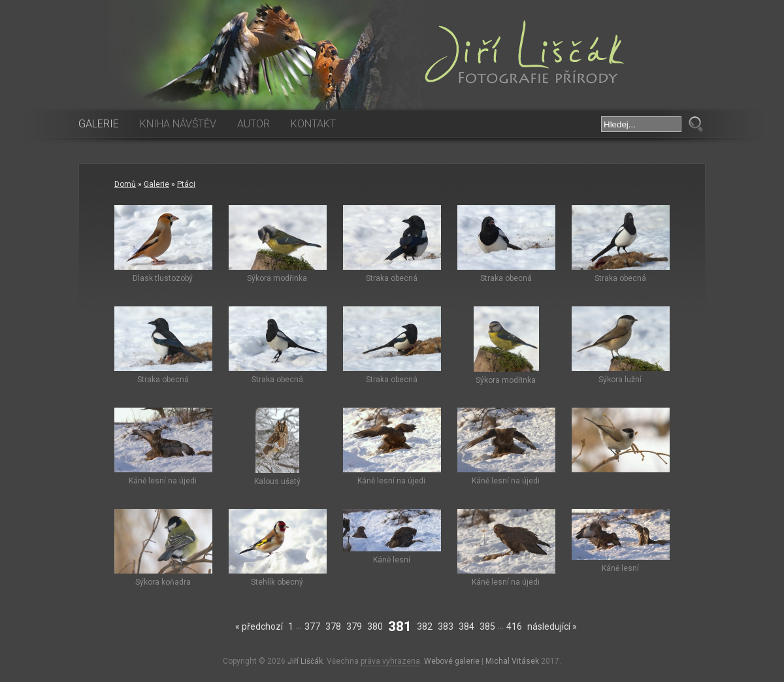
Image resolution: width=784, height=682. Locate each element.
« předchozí (259, 626)
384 (466, 626)
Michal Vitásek (512, 661)
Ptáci (186, 184)
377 (312, 626)
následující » (552, 626)
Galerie (99, 124)
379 (354, 626)
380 (375, 626)
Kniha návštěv (178, 124)
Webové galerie (452, 661)
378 (333, 626)
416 (514, 626)
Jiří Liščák (305, 661)
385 (487, 626)
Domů (125, 184)
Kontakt (313, 124)
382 (425, 626)
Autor (253, 124)
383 (446, 626)
